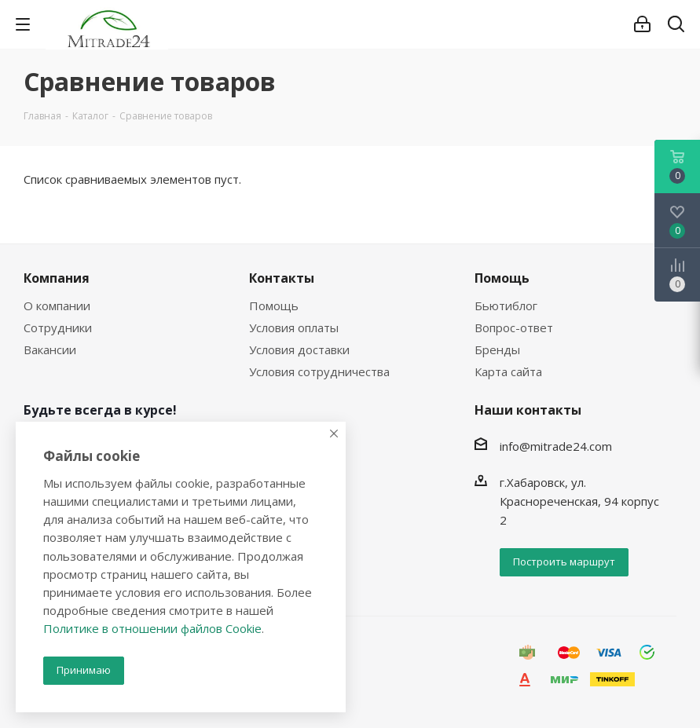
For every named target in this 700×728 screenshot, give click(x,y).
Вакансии (50, 349)
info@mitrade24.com (556, 446)
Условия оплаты (294, 327)
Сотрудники (58, 327)
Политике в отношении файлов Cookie (152, 628)
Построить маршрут (564, 562)
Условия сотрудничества (319, 371)
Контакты (282, 278)
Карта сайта (508, 371)
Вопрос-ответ (514, 327)
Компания (57, 278)
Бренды (497, 349)
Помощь (274, 305)
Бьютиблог (506, 305)
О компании (57, 305)
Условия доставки (299, 349)
